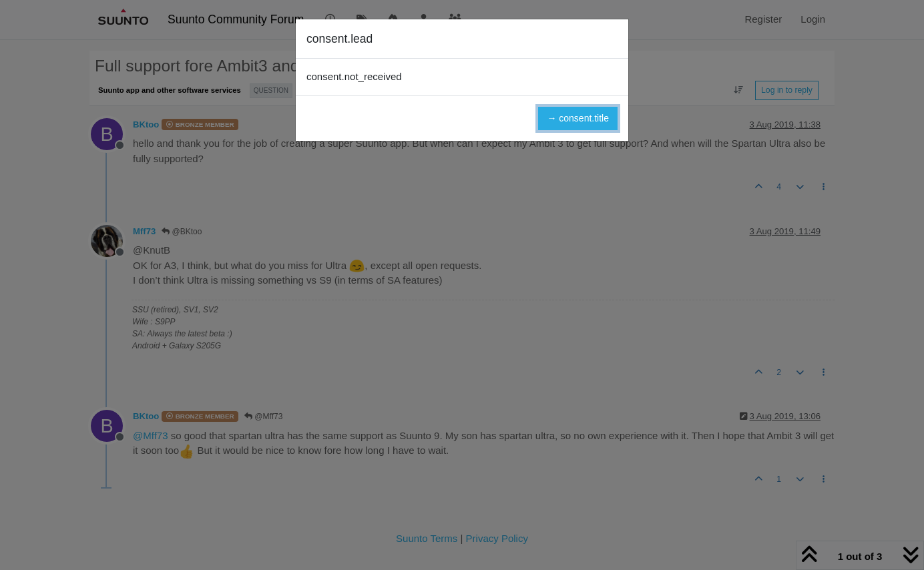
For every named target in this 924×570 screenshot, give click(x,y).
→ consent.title (578, 118)
